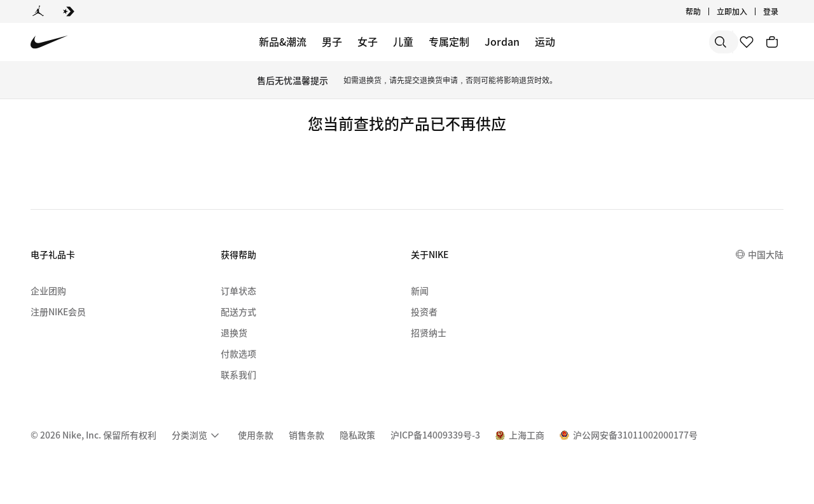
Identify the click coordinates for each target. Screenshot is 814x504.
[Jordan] (38, 11)
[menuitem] (197, 435)
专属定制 (449, 41)
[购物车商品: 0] (772, 42)
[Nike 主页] (49, 42)
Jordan (502, 41)
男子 (332, 41)
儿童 (403, 41)
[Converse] (69, 11)
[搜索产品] (680, 42)
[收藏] (747, 42)
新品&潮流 (283, 41)
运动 (545, 41)
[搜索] (630, 42)
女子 (368, 41)
